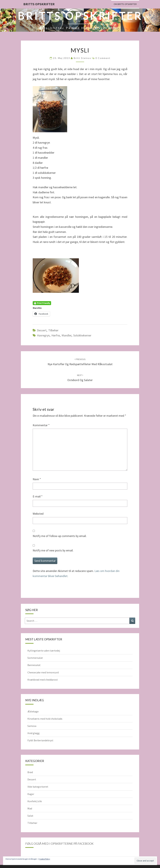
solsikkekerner (82, 335)
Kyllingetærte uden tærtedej (44, 651)
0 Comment (103, 58)
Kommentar (41, 425)
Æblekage (33, 711)
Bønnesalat (34, 665)
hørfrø (56, 335)
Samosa (32, 726)
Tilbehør (53, 330)
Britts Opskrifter (39, 4)
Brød (30, 772)
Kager (31, 794)
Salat (30, 816)
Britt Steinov (82, 58)
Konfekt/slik (35, 801)
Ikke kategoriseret (38, 787)
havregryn (43, 335)
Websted (38, 514)
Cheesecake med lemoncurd (43, 672)
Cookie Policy (45, 859)
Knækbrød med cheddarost (43, 680)
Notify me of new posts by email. (53, 550)
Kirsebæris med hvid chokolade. (45, 719)
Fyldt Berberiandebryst (40, 740)
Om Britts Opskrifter (125, 4)
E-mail (38, 496)
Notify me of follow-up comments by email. (60, 536)
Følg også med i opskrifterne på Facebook (59, 844)
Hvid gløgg (34, 733)
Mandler (67, 335)
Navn (37, 479)
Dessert (42, 330)
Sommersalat (35, 658)
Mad (30, 808)
